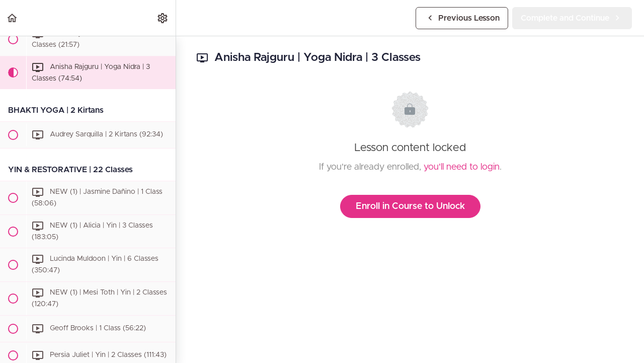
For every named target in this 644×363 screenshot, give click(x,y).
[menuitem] (163, 18)
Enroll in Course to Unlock (410, 206)
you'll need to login (462, 167)
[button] (13, 18)
